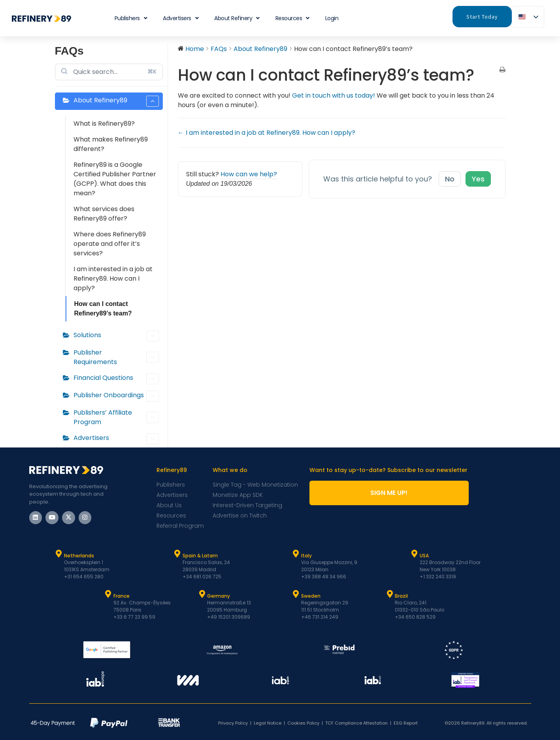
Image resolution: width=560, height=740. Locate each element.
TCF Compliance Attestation (356, 723)
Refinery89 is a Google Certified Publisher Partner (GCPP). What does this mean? (115, 179)
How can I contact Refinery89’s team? (103, 309)
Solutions (116, 336)
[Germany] (202, 594)
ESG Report (406, 723)
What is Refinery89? (104, 124)
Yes (478, 179)
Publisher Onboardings (116, 396)
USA (424, 556)
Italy (306, 556)
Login (332, 18)
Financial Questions (116, 379)
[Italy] (296, 554)
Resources (292, 18)
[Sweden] (296, 594)
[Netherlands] (59, 554)
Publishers (131, 18)
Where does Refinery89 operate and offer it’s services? (110, 244)
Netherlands (79, 556)
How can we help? (249, 174)
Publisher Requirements (116, 357)
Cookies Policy (303, 723)
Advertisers (181, 18)
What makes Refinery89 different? (111, 144)
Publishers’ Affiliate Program (116, 417)
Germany (219, 596)
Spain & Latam (200, 556)
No (450, 179)
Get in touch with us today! (334, 95)
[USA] (415, 554)
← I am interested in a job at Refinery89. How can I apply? (267, 133)
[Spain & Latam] (177, 554)
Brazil (401, 596)
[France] (108, 594)
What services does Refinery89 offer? (104, 214)
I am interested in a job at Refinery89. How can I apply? (113, 278)
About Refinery (237, 18)
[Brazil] (390, 594)
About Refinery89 (116, 101)
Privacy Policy (233, 723)
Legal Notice (268, 723)
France (122, 596)
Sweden (311, 596)
